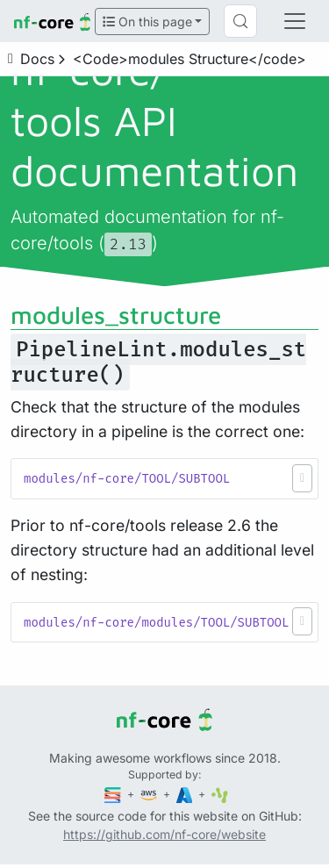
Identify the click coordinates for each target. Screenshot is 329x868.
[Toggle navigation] (295, 21)
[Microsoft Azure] (186, 794)
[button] (302, 478)
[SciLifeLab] (220, 794)
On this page (147, 22)
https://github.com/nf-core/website (164, 834)
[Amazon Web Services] (150, 794)
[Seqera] (114, 794)
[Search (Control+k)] (240, 21)
